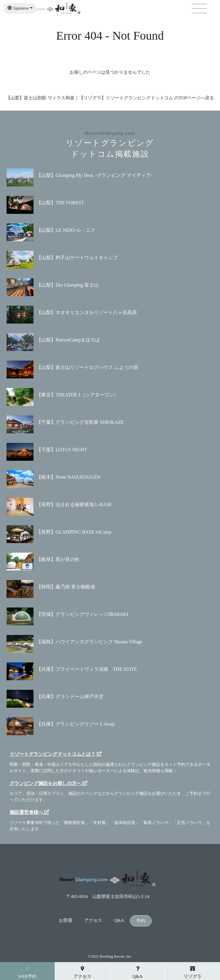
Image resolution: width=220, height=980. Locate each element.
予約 (141, 921)
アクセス (93, 921)
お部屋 (66, 921)
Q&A (119, 921)
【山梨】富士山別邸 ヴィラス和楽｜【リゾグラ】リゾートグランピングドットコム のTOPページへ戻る (110, 98)
